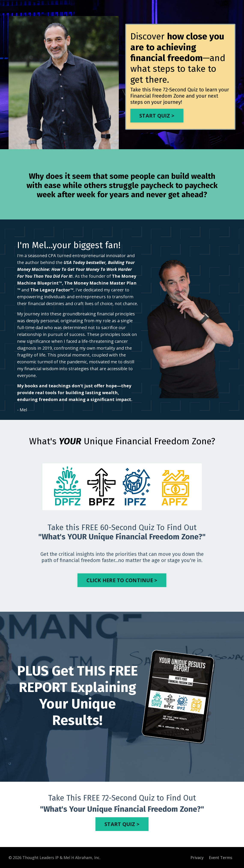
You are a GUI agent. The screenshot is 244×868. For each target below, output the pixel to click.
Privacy (197, 858)
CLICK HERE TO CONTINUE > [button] (122, 580)
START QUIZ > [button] (122, 824)
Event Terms (221, 858)
